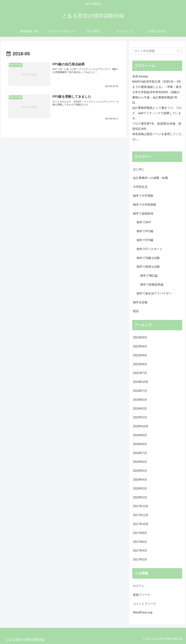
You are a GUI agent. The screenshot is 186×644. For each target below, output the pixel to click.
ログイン (139, 586)
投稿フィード (142, 595)
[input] (157, 51)
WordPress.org (143, 612)
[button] (178, 51)
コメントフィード (145, 604)
